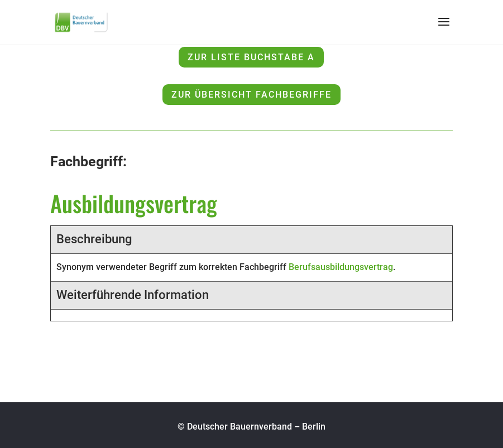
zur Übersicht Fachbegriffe (251, 95)
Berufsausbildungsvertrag (341, 267)
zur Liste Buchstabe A (251, 57)
